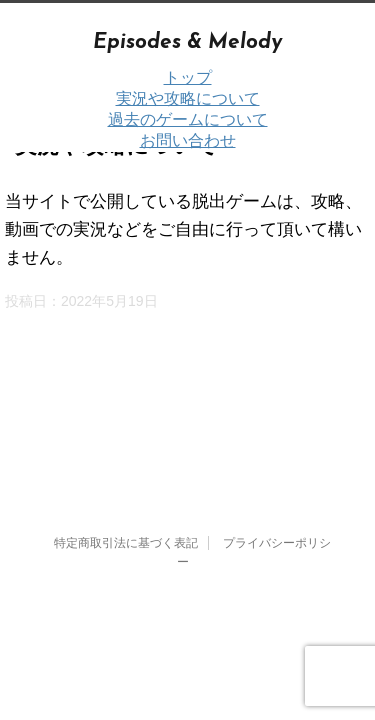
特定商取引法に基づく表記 (126, 400)
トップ (188, 77)
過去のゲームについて (188, 119)
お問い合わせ (188, 140)
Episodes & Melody (187, 42)
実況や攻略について (188, 98)
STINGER (219, 537)
